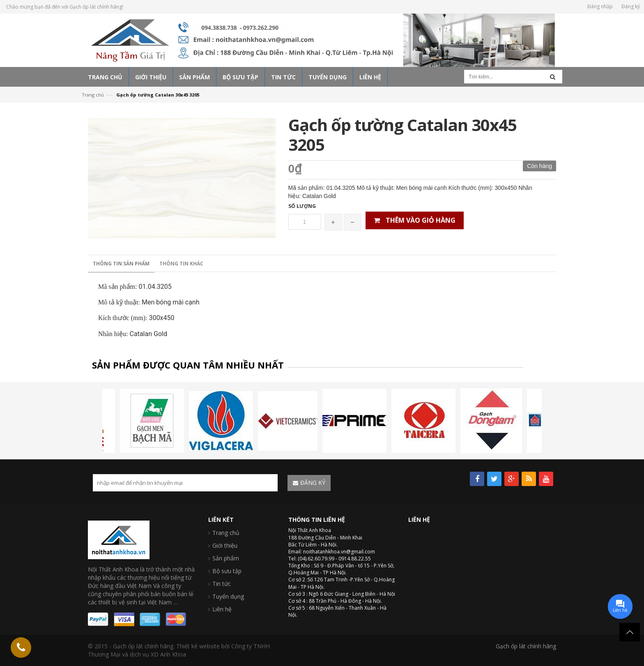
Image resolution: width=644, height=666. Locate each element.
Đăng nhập (600, 6)
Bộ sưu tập (227, 571)
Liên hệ (222, 609)
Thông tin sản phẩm (121, 264)
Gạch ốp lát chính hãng (526, 646)
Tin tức (222, 584)
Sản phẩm (226, 558)
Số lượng (302, 206)
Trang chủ (93, 95)
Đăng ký (631, 6)
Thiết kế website (198, 646)
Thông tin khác (181, 264)
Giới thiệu (225, 545)
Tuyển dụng (228, 596)
